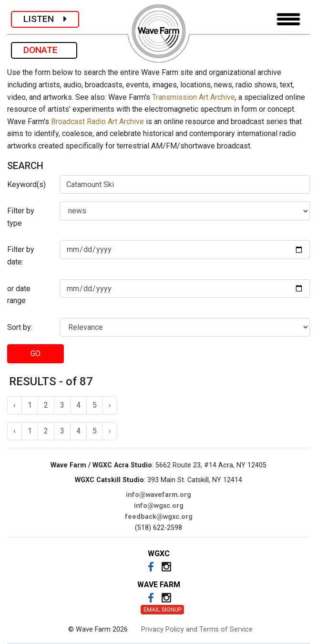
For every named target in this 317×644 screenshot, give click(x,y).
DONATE (44, 50)
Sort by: (20, 327)
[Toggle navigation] (288, 19)
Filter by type (21, 217)
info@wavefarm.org (158, 495)
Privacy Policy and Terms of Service (197, 629)
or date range (19, 295)
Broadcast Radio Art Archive (97, 121)
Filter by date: (21, 256)
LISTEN (45, 19)
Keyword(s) (26, 185)
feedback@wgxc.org (159, 517)
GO (36, 354)
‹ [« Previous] (15, 405)
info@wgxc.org (159, 506)
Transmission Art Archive (194, 97)
